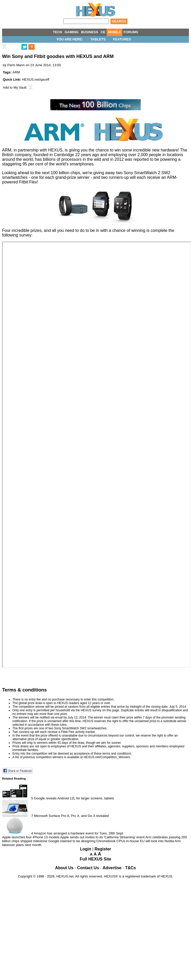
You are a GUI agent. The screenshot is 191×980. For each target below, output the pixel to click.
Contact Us (88, 868)
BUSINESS (90, 32)
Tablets (98, 39)
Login (86, 849)
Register (103, 849)
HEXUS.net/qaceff (35, 79)
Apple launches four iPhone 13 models (31, 837)
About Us (64, 868)
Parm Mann (16, 65)
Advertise (112, 868)
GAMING (71, 32)
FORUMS (131, 32)
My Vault (20, 87)
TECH (57, 32)
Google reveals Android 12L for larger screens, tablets (74, 798)
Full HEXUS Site (95, 859)
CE (103, 32)
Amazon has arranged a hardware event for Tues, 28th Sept (78, 833)
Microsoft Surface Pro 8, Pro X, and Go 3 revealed (71, 816)
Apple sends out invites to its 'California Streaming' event (103, 837)
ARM (16, 72)
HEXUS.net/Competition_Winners (107, 757)
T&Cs (131, 868)
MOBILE (114, 32)
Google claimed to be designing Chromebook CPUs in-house (94, 841)
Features (122, 39)
